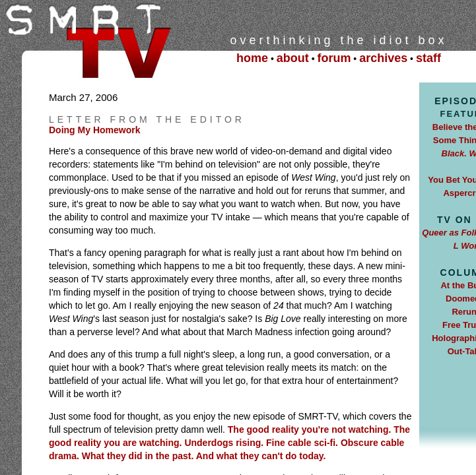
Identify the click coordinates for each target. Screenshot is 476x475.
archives (383, 58)
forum (334, 58)
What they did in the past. (139, 456)
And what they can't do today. (261, 456)
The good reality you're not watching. (310, 429)
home (252, 58)
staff (428, 58)
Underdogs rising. (225, 443)
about (293, 58)
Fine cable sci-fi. (302, 443)
